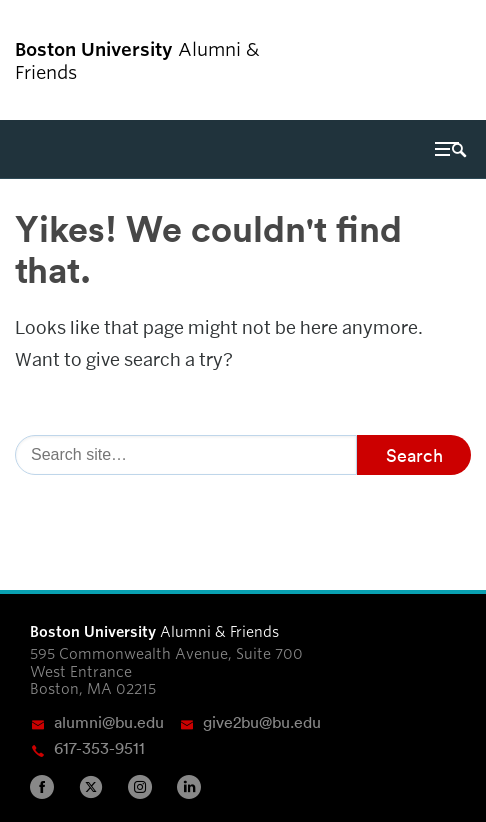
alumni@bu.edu (109, 722)
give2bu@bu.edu (262, 722)
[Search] (186, 455)
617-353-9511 (99, 748)
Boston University (415, 60)
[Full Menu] (451, 149)
